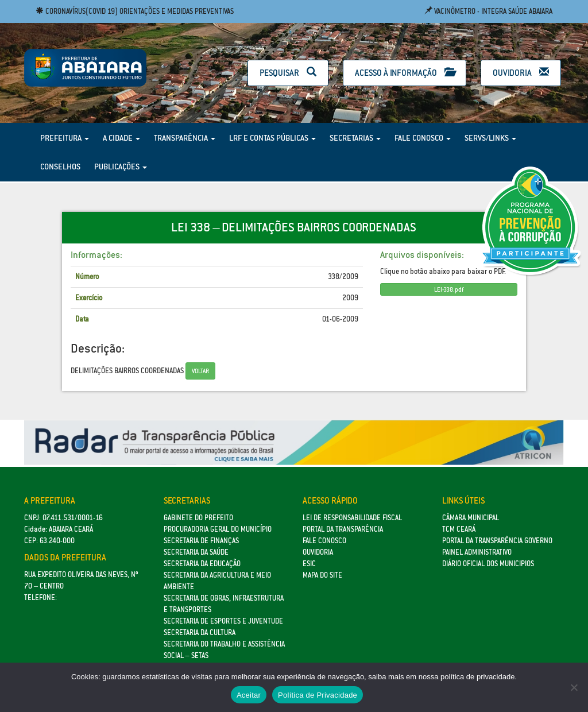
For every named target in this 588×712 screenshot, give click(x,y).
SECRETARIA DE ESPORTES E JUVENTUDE (223, 621)
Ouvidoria (521, 73)
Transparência (185, 138)
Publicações (121, 167)
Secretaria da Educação (202, 564)
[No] (574, 687)
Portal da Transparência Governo (497, 541)
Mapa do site (322, 575)
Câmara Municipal (471, 518)
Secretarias (355, 138)
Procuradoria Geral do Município (218, 529)
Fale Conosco (423, 138)
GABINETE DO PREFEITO (198, 518)
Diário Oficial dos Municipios (488, 564)
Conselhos (60, 167)
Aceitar (249, 695)
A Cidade (121, 138)
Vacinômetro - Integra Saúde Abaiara (488, 11)
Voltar (200, 371)
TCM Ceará (459, 529)
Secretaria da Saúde (196, 552)
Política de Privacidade (318, 695)
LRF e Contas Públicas (272, 138)
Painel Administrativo (477, 552)
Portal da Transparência (343, 529)
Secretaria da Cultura (200, 632)
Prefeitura (65, 138)
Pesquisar (288, 73)
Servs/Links (490, 138)
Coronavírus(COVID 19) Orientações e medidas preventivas (135, 11)
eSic (309, 564)
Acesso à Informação (405, 73)
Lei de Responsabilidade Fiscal (352, 518)
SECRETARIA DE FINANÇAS (201, 541)
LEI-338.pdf (449, 289)
